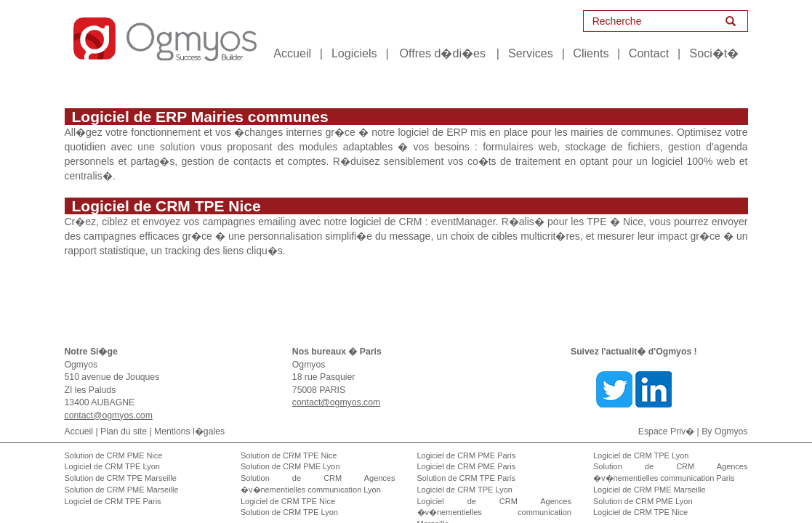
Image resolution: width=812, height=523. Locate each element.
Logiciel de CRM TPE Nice (288, 487)
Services (531, 53)
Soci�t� (714, 53)
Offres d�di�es (443, 53)
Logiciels (354, 53)
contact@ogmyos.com (109, 401)
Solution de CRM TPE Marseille (121, 463)
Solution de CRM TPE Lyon (289, 498)
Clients (591, 53)
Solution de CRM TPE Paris (467, 463)
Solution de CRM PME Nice (114, 441)
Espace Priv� (666, 417)
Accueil (292, 53)
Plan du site (124, 417)
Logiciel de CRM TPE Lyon (112, 452)
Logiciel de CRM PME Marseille (650, 475)
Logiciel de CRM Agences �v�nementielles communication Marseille (495, 498)
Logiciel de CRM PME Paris (467, 441)
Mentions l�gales (189, 417)
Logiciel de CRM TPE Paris (113, 487)
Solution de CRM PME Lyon (290, 452)
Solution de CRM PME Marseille (122, 475)
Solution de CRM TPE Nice (289, 441)
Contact (649, 53)
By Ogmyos (724, 417)
